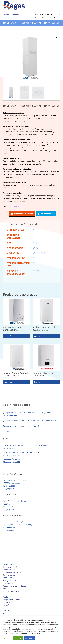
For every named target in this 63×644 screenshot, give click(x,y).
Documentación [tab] (46, 213)
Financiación (8, 583)
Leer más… (7, 431)
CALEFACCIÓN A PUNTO (13, 459)
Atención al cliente (10, 605)
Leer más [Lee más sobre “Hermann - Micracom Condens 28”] (38, 382)
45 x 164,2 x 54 (39, 253)
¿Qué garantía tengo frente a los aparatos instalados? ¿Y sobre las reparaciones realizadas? (28, 414)
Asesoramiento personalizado (15, 586)
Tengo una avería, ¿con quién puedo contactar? (21, 426)
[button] (56, 37)
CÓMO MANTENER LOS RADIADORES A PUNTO (21, 452)
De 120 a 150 (38, 271)
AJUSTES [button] (8, 638)
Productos (17, 15)
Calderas (28, 15)
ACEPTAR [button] (18, 638)
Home (7, 15)
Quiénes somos (9, 575)
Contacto (7, 602)
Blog (5, 613)
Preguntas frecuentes (11, 599)
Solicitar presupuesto (11, 591)
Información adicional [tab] (23, 213)
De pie (35, 243)
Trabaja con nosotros (11, 567)
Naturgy (6, 588)
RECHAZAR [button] (29, 638)
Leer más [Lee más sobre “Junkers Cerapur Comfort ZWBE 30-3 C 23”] (8, 382)
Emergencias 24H (10, 580)
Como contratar (9, 569)
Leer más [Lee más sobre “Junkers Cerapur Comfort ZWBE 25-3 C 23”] (38, 336)
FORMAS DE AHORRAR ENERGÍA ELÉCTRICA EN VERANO (25, 445)
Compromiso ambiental (12, 572)
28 (34, 258)
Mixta (35, 248)
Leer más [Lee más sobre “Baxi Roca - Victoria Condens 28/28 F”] (8, 336)
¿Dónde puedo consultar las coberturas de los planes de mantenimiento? (31, 420)
